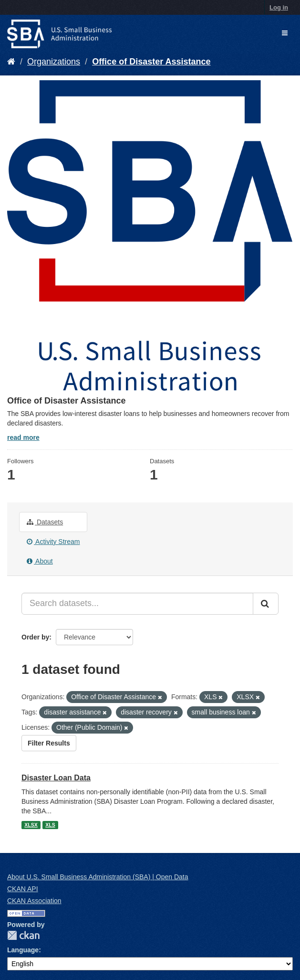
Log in (279, 7)
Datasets (45, 522)
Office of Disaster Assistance (151, 62)
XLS (50, 825)
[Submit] (266, 604)
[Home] (11, 62)
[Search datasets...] (137, 604)
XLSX (31, 825)
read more (23, 437)
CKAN (23, 935)
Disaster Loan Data (56, 778)
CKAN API (23, 889)
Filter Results (49, 743)
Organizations (54, 62)
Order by (35, 637)
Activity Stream (53, 542)
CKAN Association (34, 901)
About (40, 561)
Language (23, 950)
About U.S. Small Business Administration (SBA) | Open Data (98, 877)
